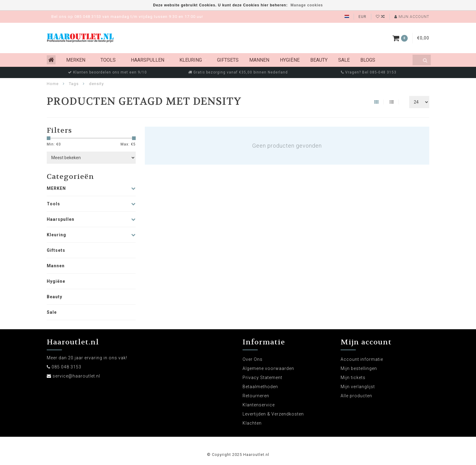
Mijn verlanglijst (358, 387)
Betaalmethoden (260, 387)
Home (53, 84)
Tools (108, 60)
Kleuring (191, 60)
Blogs (368, 60)
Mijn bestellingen (359, 368)
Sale (344, 60)
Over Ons (253, 359)
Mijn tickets (353, 378)
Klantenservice (259, 405)
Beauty (319, 60)
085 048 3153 (66, 367)
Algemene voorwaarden (268, 368)
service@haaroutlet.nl (76, 376)
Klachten (252, 423)
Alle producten (356, 396)
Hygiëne (290, 60)
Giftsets (228, 60)
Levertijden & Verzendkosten (273, 414)
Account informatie (362, 359)
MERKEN (76, 60)
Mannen (259, 60)
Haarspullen (148, 60)
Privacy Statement (262, 378)
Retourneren (256, 396)
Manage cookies (307, 5)
